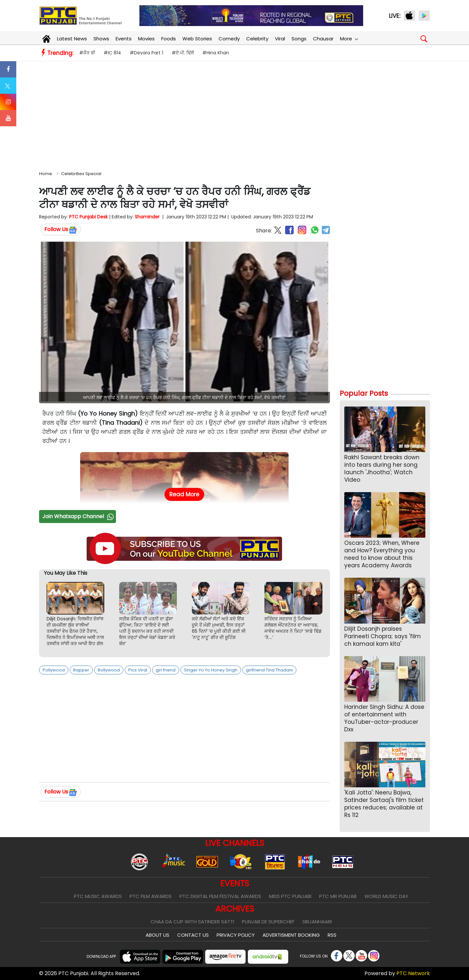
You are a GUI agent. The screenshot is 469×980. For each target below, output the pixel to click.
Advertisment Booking (291, 935)
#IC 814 (112, 53)
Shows (101, 39)
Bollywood (109, 670)
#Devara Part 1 (146, 53)
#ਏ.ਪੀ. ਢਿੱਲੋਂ (183, 53)
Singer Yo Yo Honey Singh (211, 670)
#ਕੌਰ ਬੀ (87, 53)
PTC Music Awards (98, 896)
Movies (146, 39)
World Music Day (386, 896)
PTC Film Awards (151, 896)
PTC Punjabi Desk (88, 217)
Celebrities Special (81, 174)
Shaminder (147, 217)
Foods (169, 39)
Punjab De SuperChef (268, 922)
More (349, 39)
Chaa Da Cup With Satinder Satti (192, 922)
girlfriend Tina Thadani (269, 670)
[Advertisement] (234, 115)
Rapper (81, 670)
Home (46, 174)
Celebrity (257, 39)
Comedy (229, 39)
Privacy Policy (236, 935)
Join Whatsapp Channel (79, 516)
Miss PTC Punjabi (290, 896)
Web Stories (197, 39)
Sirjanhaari (317, 922)
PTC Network (413, 973)
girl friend (166, 670)
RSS (332, 935)
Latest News (72, 39)
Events (124, 39)
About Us (157, 935)
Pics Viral (138, 670)
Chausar (323, 39)
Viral (280, 39)
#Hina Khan (216, 53)
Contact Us (193, 935)
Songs (299, 39)
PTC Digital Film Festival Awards (220, 896)
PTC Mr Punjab (338, 896)
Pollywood (54, 670)
